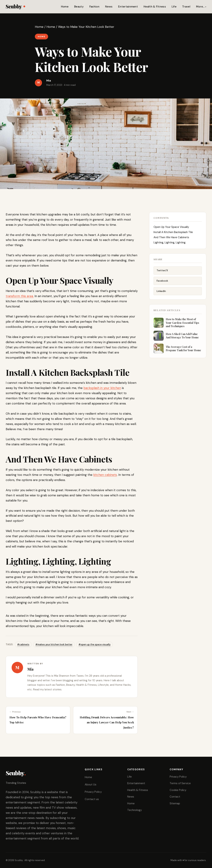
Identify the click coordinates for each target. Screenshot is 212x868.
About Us (91, 785)
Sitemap (175, 803)
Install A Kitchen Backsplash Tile (173, 236)
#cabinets (23, 644)
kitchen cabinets (105, 475)
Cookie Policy (178, 790)
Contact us (92, 799)
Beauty (79, 7)
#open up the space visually (94, 644)
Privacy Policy (93, 792)
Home (65, 7)
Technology (135, 810)
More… (200, 7)
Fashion (94, 7)
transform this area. (20, 296)
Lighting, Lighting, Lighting (170, 246)
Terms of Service (180, 783)
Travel (186, 7)
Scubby (15, 6)
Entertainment (128, 7)
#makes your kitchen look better (54, 644)
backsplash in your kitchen (102, 388)
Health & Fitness (155, 7)
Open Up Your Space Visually (171, 230)
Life (174, 7)
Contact (175, 797)
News (109, 7)
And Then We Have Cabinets (171, 241)
